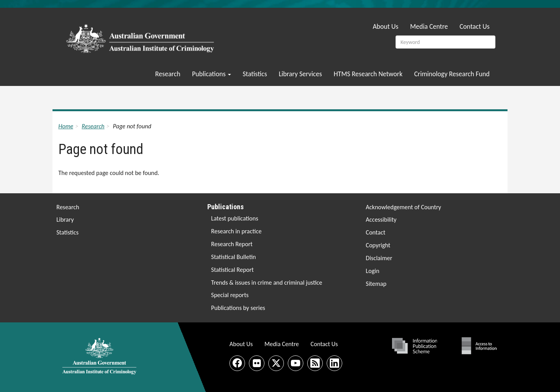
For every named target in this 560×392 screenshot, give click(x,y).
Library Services (300, 74)
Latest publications (235, 218)
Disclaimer (379, 258)
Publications (212, 74)
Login (373, 271)
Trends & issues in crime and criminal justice (267, 283)
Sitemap (376, 284)
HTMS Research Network (368, 74)
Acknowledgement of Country (404, 207)
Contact (376, 232)
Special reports (230, 295)
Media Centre (429, 26)
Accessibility (381, 220)
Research (168, 74)
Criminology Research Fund (452, 74)
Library (65, 220)
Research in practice (236, 231)
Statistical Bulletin (234, 257)
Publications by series (238, 308)
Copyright (378, 245)
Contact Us (475, 26)
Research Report (232, 244)
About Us (385, 26)
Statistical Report (233, 270)
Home (66, 126)
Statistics (255, 74)
